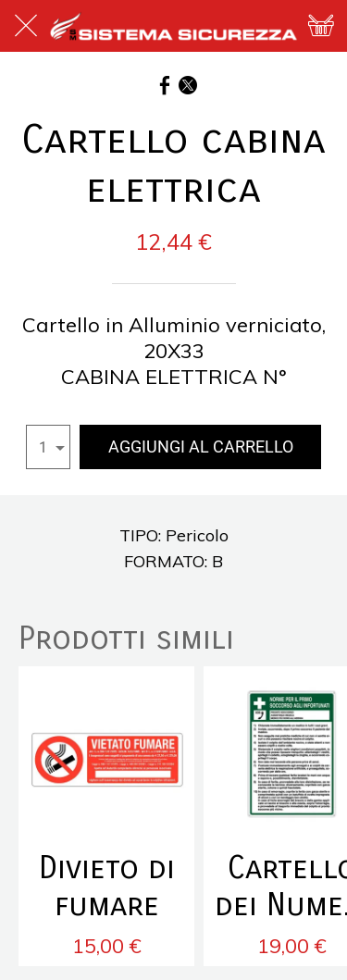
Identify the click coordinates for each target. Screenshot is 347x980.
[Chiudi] (26, 26)
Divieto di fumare (107, 887)
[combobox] (48, 447)
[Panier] (321, 26)
